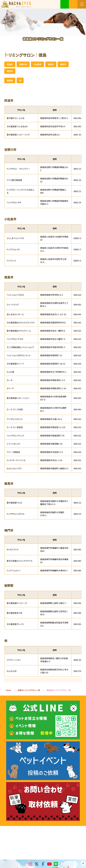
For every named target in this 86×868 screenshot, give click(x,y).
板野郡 (10, 80)
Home (8, 690)
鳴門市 (10, 71)
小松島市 (37, 64)
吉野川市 (23, 64)
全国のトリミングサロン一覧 (29, 690)
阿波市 (10, 64)
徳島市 (51, 64)
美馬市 (63, 64)
